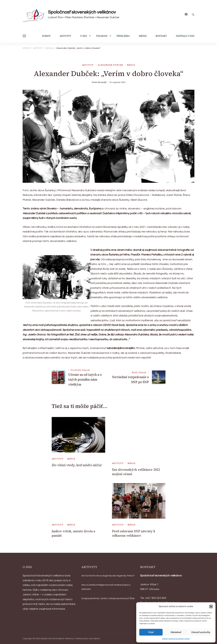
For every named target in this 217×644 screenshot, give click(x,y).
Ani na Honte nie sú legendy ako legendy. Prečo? (108, 576)
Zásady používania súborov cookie (176, 639)
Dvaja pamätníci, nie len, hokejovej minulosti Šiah (108, 598)
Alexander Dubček (110, 65)
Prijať (151, 632)
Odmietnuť (176, 632)
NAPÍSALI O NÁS (185, 36)
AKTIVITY (65, 36)
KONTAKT (161, 36)
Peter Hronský (99, 82)
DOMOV (46, 36)
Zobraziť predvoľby (201, 632)
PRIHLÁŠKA (123, 36)
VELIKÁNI (102, 36)
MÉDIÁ (143, 36)
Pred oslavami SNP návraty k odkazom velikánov (134, 533)
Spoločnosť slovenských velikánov (82, 12)
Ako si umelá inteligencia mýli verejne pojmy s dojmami (106, 587)
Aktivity (88, 65)
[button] (211, 607)
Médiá (131, 65)
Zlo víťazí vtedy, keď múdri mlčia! (77, 465)
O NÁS (83, 36)
